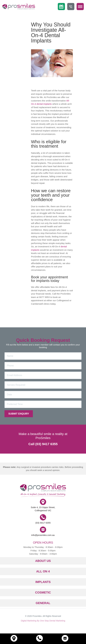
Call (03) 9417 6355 (43, 444)
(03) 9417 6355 (43, 523)
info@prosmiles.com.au (43, 535)
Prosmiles (37, 616)
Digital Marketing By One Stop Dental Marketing (43, 621)
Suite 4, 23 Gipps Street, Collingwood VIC (43, 509)
